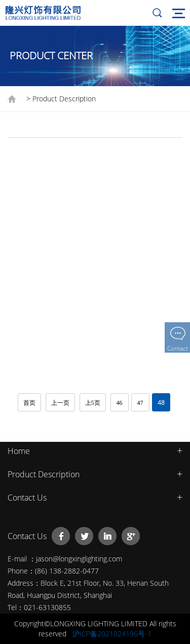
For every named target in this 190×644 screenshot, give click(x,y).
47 (140, 403)
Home (19, 451)
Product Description (44, 474)
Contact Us (27, 498)
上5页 (93, 403)
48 (161, 403)
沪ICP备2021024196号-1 (112, 634)
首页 (29, 403)
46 (120, 403)
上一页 (60, 403)
